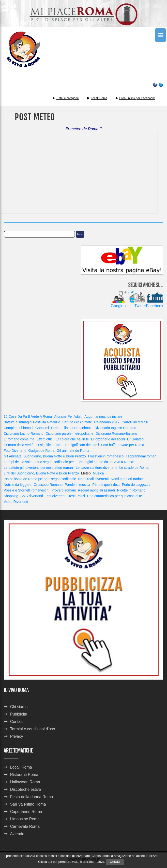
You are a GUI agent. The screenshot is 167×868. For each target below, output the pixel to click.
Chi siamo (19, 707)
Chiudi (115, 862)
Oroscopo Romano (48, 485)
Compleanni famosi (18, 428)
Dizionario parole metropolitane (70, 434)
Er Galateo (135, 439)
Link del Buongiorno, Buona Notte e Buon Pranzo (41, 473)
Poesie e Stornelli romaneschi (26, 490)
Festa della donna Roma (31, 797)
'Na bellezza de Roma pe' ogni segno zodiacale (40, 479)
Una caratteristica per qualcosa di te (114, 496)
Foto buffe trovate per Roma (123, 445)
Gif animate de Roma (73, 451)
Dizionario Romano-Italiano (116, 434)
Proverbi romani (64, 490)
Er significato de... (49, 445)
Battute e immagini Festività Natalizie (32, 422)
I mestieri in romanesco (106, 456)
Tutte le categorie (66, 98)
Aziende (17, 834)
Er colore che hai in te (72, 439)
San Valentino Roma (28, 804)
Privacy (16, 736)
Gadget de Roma (41, 451)
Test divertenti (56, 496)
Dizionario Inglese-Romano (115, 428)
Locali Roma (99, 98)
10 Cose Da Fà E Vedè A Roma (28, 416)
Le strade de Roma (134, 468)
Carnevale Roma (25, 826)
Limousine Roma (25, 819)
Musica (98, 473)
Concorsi (42, 428)
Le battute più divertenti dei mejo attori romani (39, 468)
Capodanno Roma (26, 812)
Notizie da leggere (18, 485)
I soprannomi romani (141, 456)
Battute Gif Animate (77, 422)
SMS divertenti (32, 496)
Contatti (17, 722)
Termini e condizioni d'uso (33, 729)
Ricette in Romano (131, 490)
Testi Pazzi (77, 496)
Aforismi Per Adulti (68, 416)
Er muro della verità (19, 445)
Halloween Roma (25, 782)
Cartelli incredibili (135, 422)
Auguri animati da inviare (103, 416)
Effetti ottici (45, 439)
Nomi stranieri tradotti (127, 479)
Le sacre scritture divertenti (96, 468)
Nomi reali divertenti (93, 479)
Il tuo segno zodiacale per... (56, 462)
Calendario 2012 (107, 422)
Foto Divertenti (15, 451)
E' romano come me (19, 439)
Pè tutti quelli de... (106, 485)
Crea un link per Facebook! (137, 98)
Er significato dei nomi (82, 445)
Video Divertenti (16, 502)
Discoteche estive (25, 789)
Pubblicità (19, 714)
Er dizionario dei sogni (108, 439)
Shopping (11, 496)
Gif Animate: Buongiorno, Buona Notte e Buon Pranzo (45, 456)
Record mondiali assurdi (96, 490)
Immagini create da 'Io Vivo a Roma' (106, 462)
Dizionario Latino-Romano (24, 434)
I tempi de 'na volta (18, 462)
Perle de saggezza (136, 485)
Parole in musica (77, 485)
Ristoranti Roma (24, 775)
